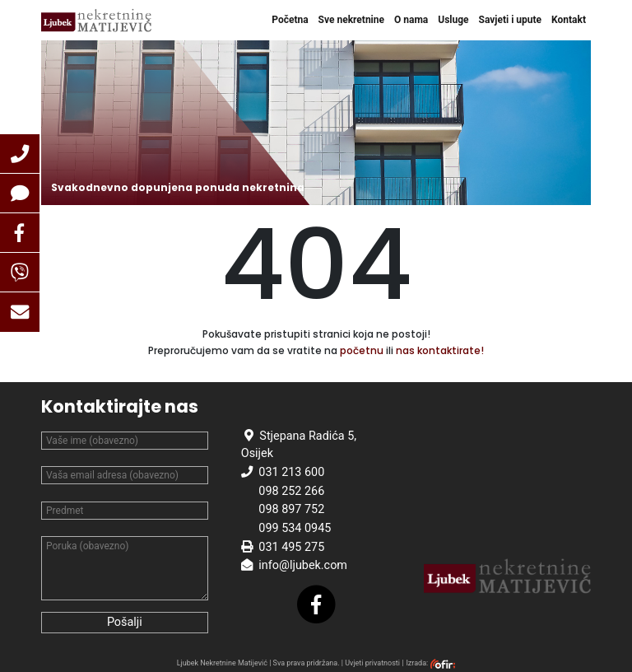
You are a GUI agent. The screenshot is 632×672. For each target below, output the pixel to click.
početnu (362, 350)
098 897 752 (291, 509)
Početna (290, 20)
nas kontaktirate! (440, 350)
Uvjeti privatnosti (372, 663)
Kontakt (569, 20)
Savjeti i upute (511, 20)
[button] (20, 154)
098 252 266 (291, 491)
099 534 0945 (295, 528)
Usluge (453, 20)
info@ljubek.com (303, 565)
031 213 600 (291, 472)
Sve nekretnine (351, 20)
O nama (411, 20)
